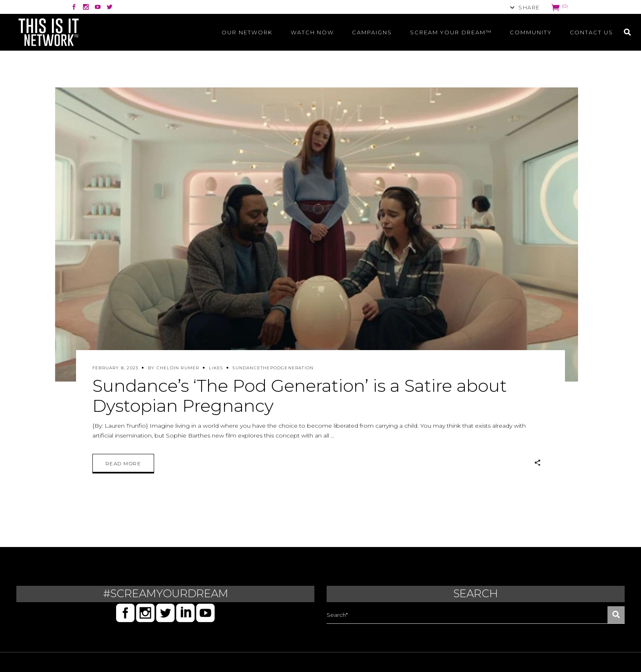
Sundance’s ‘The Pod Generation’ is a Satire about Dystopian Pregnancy (300, 396)
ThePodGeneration (287, 368)
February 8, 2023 (115, 368)
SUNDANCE (247, 368)
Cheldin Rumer (178, 368)
